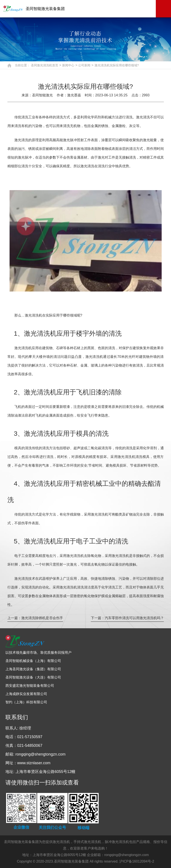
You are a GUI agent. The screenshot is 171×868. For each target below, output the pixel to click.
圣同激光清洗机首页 (45, 65)
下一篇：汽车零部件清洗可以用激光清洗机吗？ (127, 618)
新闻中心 (68, 65)
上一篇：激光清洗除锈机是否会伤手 (35, 618)
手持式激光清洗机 (87, 842)
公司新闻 (84, 65)
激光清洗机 (61, 842)
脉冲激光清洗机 (117, 842)
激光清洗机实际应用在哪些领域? (117, 65)
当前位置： (22, 65)
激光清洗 (21, 140)
